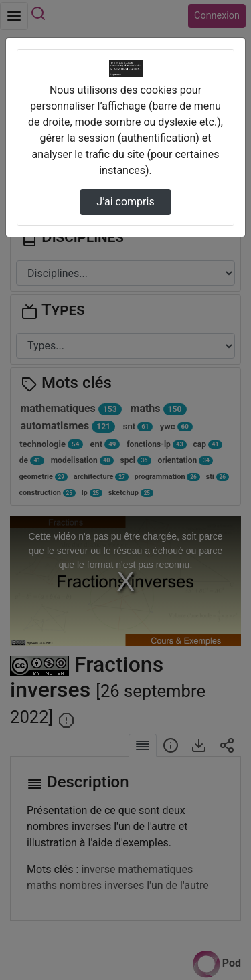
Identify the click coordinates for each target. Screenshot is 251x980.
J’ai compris (125, 202)
